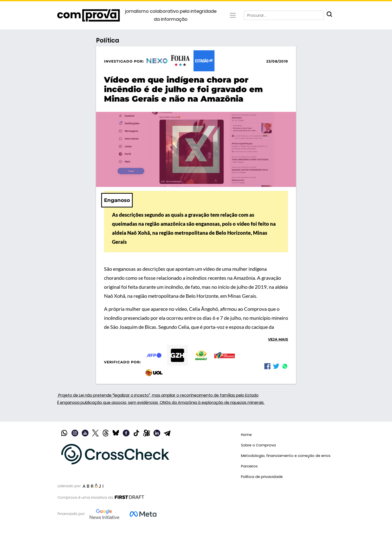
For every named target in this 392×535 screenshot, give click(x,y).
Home (246, 435)
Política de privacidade (262, 477)
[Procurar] (284, 15)
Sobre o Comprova (258, 445)
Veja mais (278, 339)
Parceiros (249, 466)
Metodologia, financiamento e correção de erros (286, 456)
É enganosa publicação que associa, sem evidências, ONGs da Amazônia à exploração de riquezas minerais (161, 403)
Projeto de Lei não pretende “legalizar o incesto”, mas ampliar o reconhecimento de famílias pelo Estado (158, 395)
